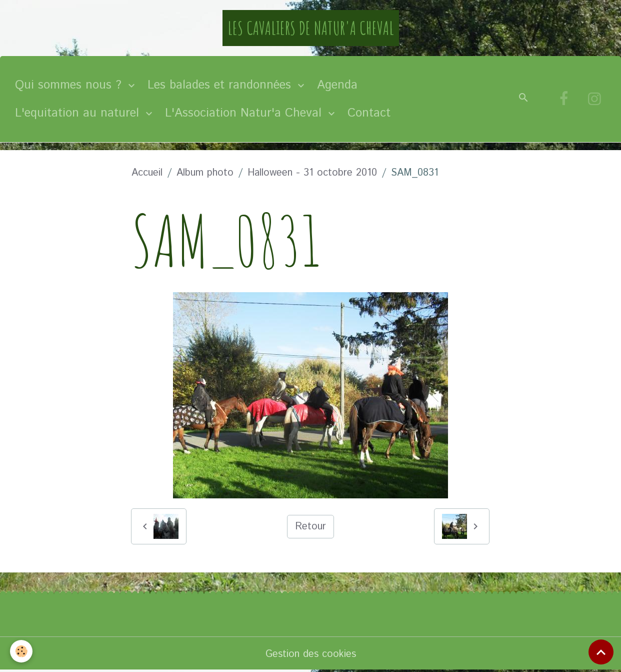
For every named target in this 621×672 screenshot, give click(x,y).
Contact (369, 113)
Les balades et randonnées (221, 85)
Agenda (337, 85)
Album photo (205, 173)
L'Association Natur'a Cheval (245, 113)
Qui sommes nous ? (70, 85)
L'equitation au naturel (79, 113)
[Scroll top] (601, 652)
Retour (310, 527)
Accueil (147, 173)
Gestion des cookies (311, 654)
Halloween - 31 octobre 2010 (312, 173)
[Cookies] (21, 651)
